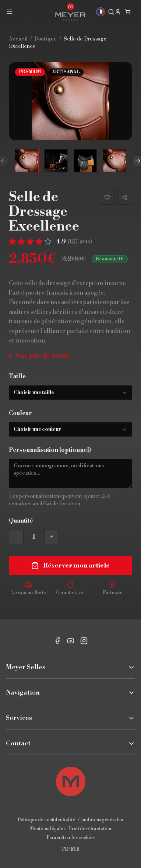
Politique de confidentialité (47, 820)
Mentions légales (48, 829)
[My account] (118, 12)
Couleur (20, 413)
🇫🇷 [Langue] (101, 12)
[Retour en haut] (71, 781)
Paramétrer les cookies (71, 838)
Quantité (21, 521)
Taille (17, 376)
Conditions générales (101, 820)
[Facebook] (57, 641)
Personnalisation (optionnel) (50, 450)
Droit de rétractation (90, 829)
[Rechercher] (111, 12)
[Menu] (10, 12)
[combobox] (70, 393)
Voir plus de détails (43, 356)
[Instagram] (84, 641)
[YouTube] (71, 641)
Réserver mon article (70, 565)
